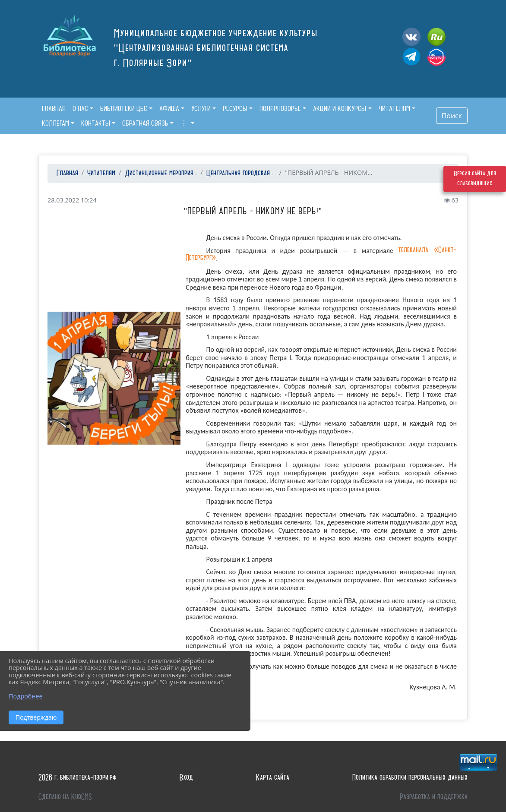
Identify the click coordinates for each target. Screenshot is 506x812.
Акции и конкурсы (340, 108)
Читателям (394, 108)
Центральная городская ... (241, 173)
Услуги (201, 108)
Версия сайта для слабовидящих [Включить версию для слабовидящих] (475, 183)
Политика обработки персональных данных (410, 778)
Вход (186, 778)
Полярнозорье (280, 108)
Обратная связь (145, 123)
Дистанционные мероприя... (161, 173)
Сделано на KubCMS (65, 797)
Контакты (96, 123)
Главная (66, 173)
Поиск (452, 116)
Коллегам (55, 123)
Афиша (169, 108)
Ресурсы (235, 108)
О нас (80, 108)
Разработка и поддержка (434, 797)
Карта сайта (273, 778)
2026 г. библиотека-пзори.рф (77, 778)
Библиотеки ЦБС (124, 108)
